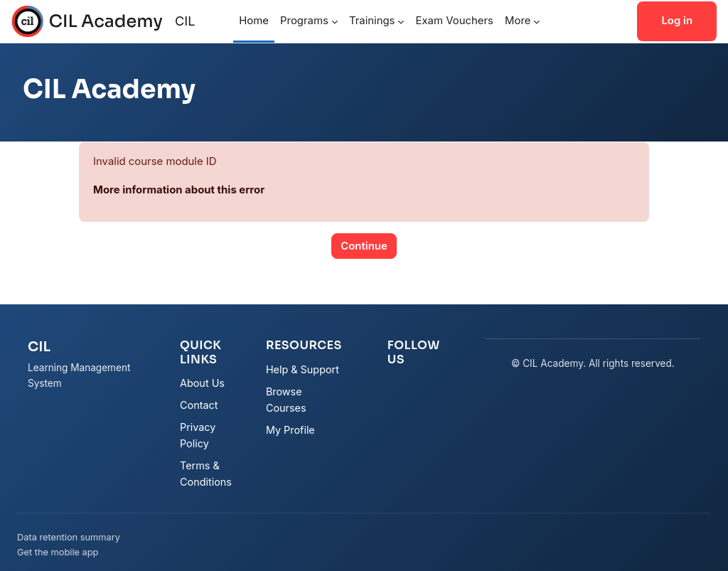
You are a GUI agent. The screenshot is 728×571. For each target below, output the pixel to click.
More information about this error (179, 190)
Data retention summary (69, 537)
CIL (185, 21)
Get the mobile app (58, 552)
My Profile (290, 430)
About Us (202, 383)
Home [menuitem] (254, 21)
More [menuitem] (518, 21)
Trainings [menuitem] (372, 21)
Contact (199, 405)
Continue (364, 246)
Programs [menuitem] (304, 21)
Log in (677, 21)
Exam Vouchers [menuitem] (454, 21)
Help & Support (303, 369)
